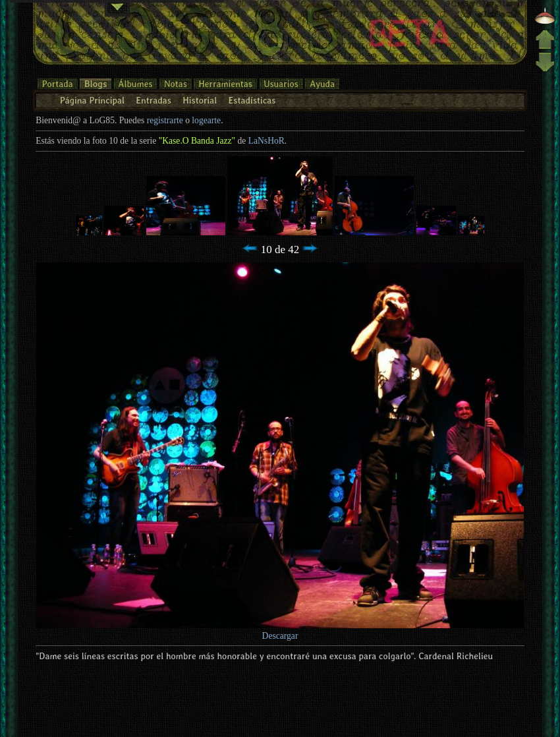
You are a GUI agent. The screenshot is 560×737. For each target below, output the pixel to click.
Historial (200, 100)
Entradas (154, 100)
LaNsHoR (266, 141)
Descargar (280, 636)
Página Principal (92, 100)
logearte (206, 120)
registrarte (165, 120)
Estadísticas (252, 100)
